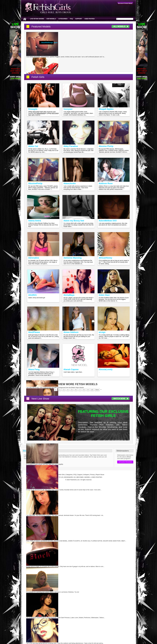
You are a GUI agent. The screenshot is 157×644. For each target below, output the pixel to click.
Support (79, 19)
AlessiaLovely (106, 369)
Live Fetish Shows (37, 19)
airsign (102, 332)
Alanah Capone (71, 369)
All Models (119, 26)
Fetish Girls (38, 77)
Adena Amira (35, 221)
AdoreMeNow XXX (108, 221)
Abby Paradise (71, 146)
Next (97, 390)
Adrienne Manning (73, 258)
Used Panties (90, 19)
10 (92, 390)
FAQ (71, 19)
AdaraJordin (70, 183)
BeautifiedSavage (47, 43)
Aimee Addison (71, 332)
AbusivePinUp (35, 183)
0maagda (33, 109)
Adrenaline (34, 258)
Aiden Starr (104, 295)
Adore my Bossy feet (74, 221)
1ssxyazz (68, 109)
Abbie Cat (33, 146)
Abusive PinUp (106, 146)
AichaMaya (69, 295)
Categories (63, 19)
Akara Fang (34, 369)
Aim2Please (34, 332)
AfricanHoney (105, 258)
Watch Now (119, 399)
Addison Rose (106, 183)
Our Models (51, 19)
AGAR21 (32, 295)
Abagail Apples (106, 109)
